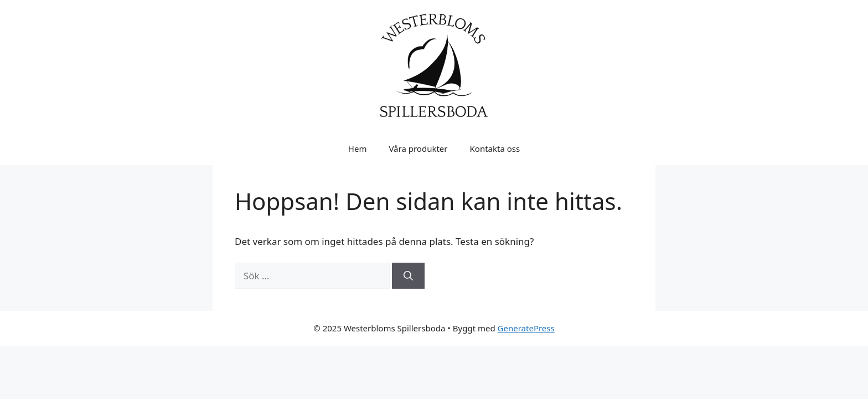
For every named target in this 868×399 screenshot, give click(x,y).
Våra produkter (418, 149)
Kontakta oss (495, 149)
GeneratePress (526, 328)
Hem (358, 149)
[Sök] (408, 276)
